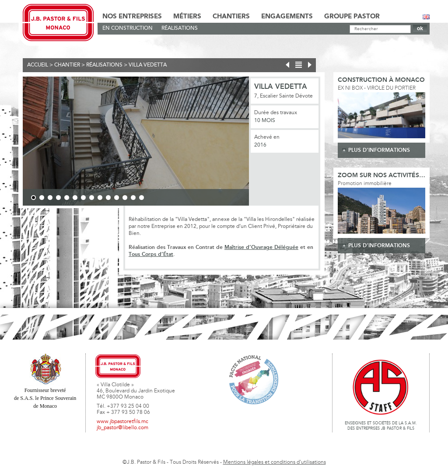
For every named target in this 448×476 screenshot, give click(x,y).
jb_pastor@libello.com (122, 428)
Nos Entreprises (132, 17)
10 (108, 198)
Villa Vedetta (148, 65)
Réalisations (180, 28)
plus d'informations (379, 150)
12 (125, 198)
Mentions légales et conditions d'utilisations (275, 462)
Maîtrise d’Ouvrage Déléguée (261, 247)
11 (117, 198)
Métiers (187, 17)
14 (142, 198)
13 (133, 198)
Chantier (67, 65)
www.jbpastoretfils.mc (122, 422)
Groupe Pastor (352, 17)
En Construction (128, 28)
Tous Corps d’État (151, 254)
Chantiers (231, 17)
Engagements (287, 17)
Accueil (38, 65)
